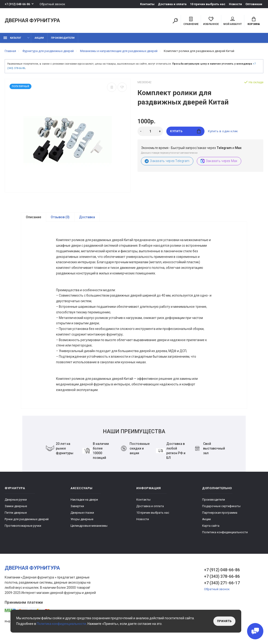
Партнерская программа (220, 515)
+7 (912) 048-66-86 (17, 4)
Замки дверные (16, 508)
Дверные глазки (82, 515)
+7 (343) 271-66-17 (222, 585)
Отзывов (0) (60, 217)
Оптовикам (254, 4)
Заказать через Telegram (167, 161)
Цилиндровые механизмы (89, 528)
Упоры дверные (82, 521)
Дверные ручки (16, 502)
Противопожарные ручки (23, 528)
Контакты (147, 4)
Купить (185, 131)
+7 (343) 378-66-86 (222, 579)
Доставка (87, 217)
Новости (235, 4)
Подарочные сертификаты (221, 508)
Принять (224, 621)
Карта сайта (211, 528)
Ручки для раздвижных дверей (27, 521)
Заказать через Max (219, 161)
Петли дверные (16, 515)
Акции (39, 38)
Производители (63, 38)
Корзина (254, 21)
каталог (12, 38)
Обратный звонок (52, 4)
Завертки (77, 508)
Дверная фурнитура (32, 21)
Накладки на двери (84, 502)
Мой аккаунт (233, 21)
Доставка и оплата (172, 4)
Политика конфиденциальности (225, 535)
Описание (33, 217)
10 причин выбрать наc (208, 4)
